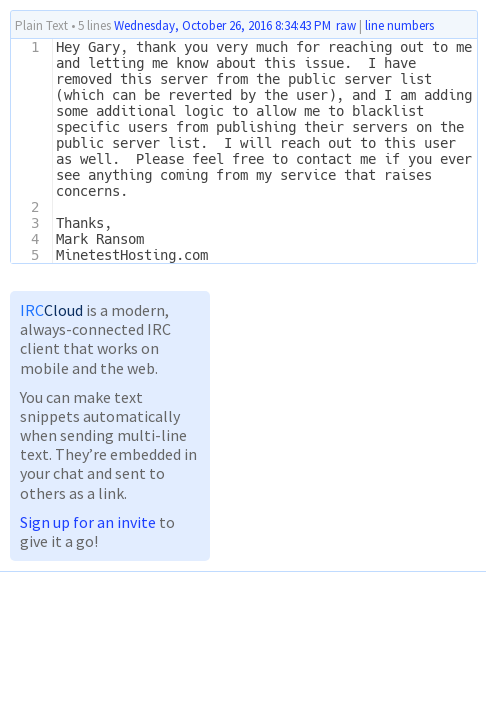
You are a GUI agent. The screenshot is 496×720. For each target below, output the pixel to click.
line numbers (399, 26)
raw (346, 25)
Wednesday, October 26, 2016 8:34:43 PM (222, 25)
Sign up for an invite (88, 522)
